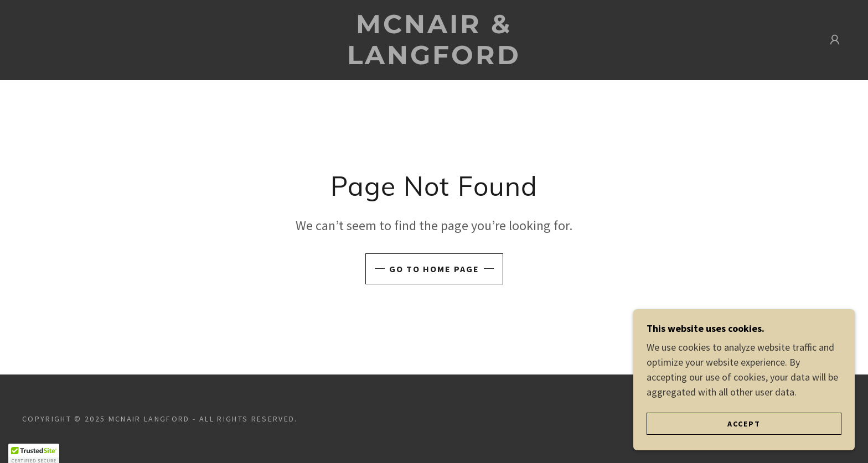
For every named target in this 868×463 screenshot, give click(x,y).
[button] (835, 40)
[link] (434, 61)
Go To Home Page (434, 269)
